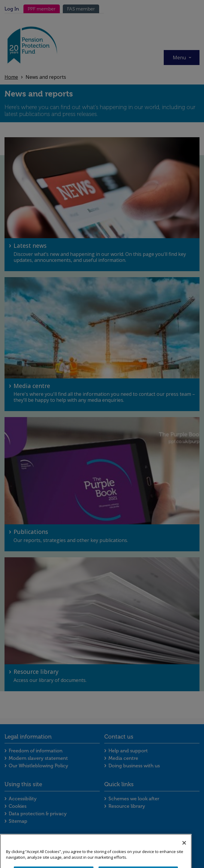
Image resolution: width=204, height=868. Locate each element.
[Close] (184, 853)
